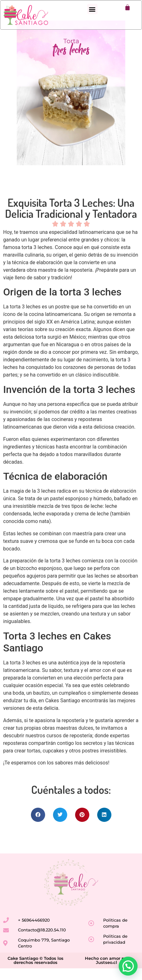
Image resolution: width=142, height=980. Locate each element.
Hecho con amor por (107, 970)
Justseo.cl (106, 974)
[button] (92, 9)
